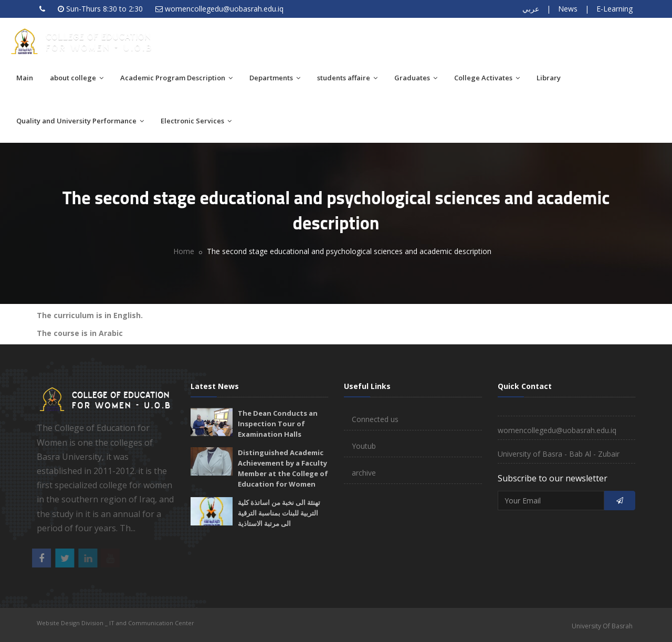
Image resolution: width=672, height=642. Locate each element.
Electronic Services (196, 121)
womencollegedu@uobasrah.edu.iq (224, 9)
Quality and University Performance (80, 121)
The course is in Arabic (80, 333)
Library (549, 78)
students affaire (347, 78)
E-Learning (615, 9)
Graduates (416, 78)
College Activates (487, 78)
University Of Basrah (602, 626)
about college (77, 78)
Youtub (364, 446)
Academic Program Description (176, 78)
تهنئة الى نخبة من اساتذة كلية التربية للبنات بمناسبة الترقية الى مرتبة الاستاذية (279, 513)
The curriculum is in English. (90, 315)
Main (25, 78)
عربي (531, 9)
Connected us (375, 419)
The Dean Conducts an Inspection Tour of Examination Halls (278, 424)
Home (184, 251)
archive (364, 473)
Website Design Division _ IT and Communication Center (115, 623)
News (568, 9)
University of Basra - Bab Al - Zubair (559, 454)
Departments (275, 78)
